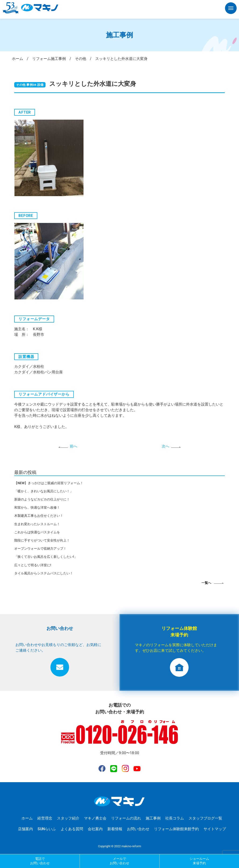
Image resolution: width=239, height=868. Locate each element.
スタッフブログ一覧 (205, 818)
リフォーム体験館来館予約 (176, 829)
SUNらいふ (47, 829)
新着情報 (115, 829)
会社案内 (95, 829)
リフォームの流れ (126, 818)
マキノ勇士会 (95, 818)
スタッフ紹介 (68, 818)
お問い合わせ (138, 829)
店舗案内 (25, 829)
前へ (74, 446)
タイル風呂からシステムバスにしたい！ (44, 573)
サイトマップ (215, 829)
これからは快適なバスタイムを (37, 532)
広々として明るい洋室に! (33, 565)
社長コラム (175, 818)
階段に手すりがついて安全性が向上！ (42, 540)
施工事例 (153, 818)
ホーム (27, 818)
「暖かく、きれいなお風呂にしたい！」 (44, 491)
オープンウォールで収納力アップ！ (40, 549)
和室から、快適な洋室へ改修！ (37, 507)
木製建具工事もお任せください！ (39, 516)
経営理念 (45, 818)
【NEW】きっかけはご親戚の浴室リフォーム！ (49, 483)
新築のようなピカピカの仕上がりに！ (42, 499)
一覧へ (206, 583)
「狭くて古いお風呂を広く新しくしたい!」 (46, 557)
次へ (165, 446)
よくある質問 (72, 829)
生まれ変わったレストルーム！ (37, 524)
